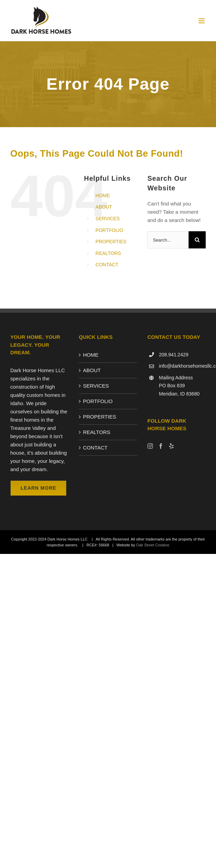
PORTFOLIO (110, 230)
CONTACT (107, 265)
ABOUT (104, 207)
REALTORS (108, 253)
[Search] (197, 240)
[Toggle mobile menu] (202, 21)
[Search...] (168, 240)
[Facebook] (161, 446)
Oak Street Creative (153, 545)
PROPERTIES (111, 242)
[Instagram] (150, 446)
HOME (103, 196)
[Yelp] (171, 446)
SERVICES (108, 219)
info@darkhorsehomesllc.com (182, 366)
